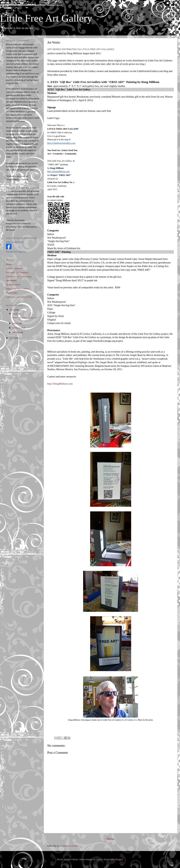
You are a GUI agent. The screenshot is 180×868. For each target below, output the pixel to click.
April (15, 314)
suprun (99, 859)
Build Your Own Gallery (17, 289)
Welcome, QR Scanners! (17, 272)
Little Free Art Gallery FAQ (19, 297)
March (16, 323)
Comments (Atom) (69, 846)
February (17, 328)
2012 (12, 338)
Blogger (119, 859)
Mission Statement (15, 268)
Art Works (11, 280)
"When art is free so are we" (25, 318)
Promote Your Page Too (16, 252)
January (16, 332)
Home (111, 839)
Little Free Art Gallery (46, 18)
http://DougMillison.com (60, 384)
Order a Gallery (13, 285)
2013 (12, 310)
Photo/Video (12, 293)
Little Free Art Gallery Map (19, 277)
